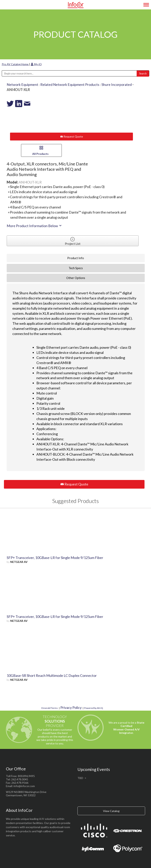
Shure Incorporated (117, 84)
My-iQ (36, 64)
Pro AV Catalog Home (15, 64)
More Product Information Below (34, 226)
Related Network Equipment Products (70, 84)
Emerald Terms (50, 708)
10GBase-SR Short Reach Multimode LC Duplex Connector (52, 675)
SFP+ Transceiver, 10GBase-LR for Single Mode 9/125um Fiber (55, 558)
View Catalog (111, 811)
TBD (80, 778)
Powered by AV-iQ (94, 708)
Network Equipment (22, 84)
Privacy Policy (71, 707)
